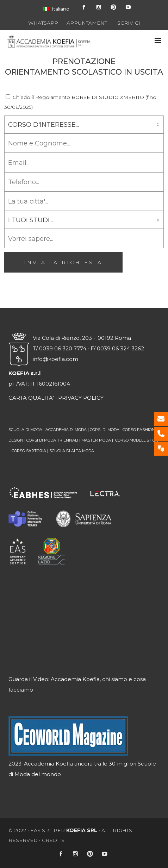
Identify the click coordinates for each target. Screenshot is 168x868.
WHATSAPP (43, 23)
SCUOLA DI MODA (25, 430)
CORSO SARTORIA (29, 451)
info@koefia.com (55, 359)
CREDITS (53, 840)
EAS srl (41, 830)
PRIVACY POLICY (81, 398)
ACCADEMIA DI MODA (66, 430)
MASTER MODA (96, 440)
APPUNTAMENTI (88, 23)
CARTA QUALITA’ (31, 398)
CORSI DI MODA (105, 430)
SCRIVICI (129, 23)
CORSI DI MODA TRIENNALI (52, 440)
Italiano (56, 9)
